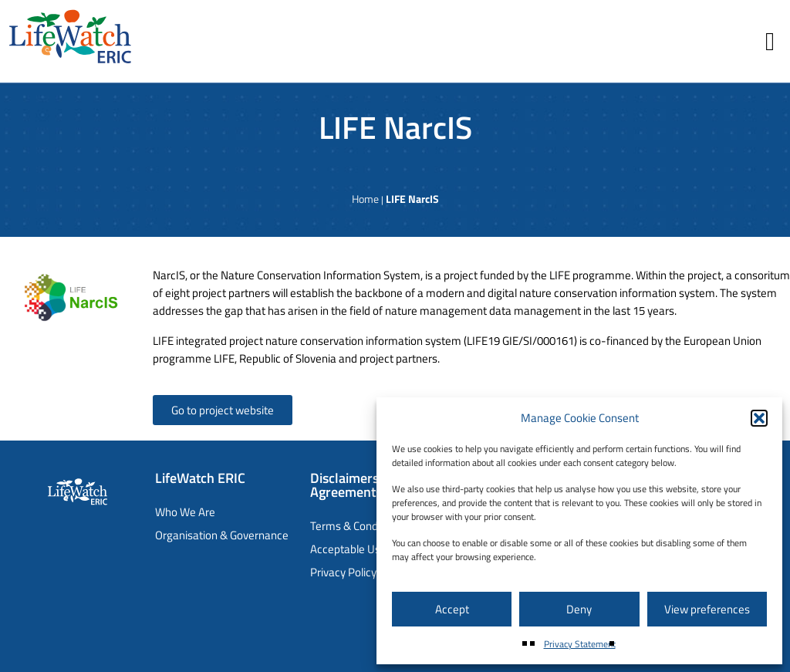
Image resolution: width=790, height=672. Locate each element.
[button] (759, 418)
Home (365, 199)
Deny (579, 609)
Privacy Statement (580, 644)
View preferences (707, 609)
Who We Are (185, 512)
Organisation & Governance (222, 535)
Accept (452, 609)
